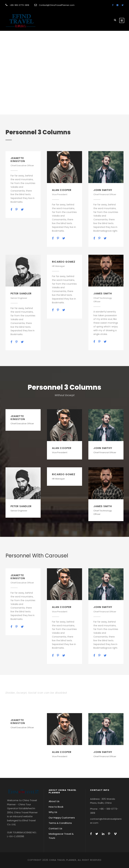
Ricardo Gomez (64, 262)
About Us (54, 801)
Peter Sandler (21, 294)
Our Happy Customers (62, 818)
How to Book (56, 807)
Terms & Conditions (60, 823)
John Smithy (103, 190)
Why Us (53, 812)
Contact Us (55, 828)
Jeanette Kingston (18, 160)
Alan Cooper (62, 190)
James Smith (103, 294)
